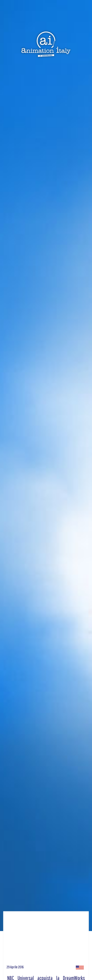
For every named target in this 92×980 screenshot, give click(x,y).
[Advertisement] (46, 939)
